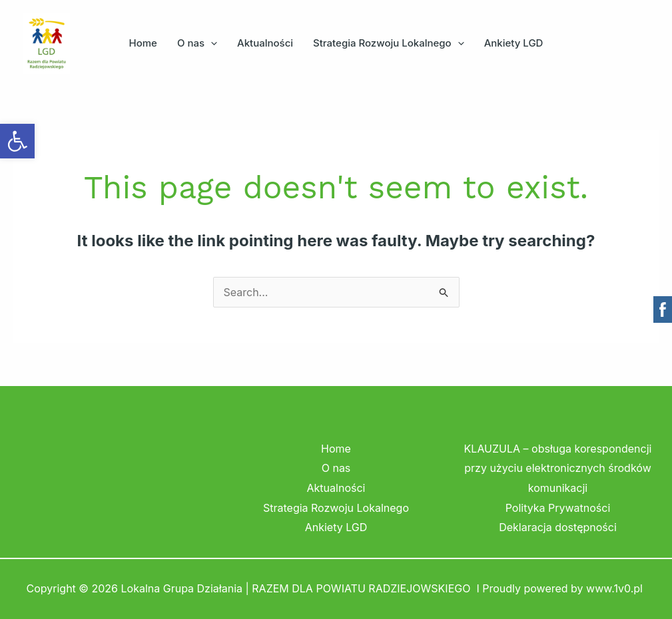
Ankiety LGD (514, 43)
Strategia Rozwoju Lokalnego (389, 43)
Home (143, 43)
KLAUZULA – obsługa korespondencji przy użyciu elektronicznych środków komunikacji (558, 468)
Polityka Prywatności (558, 508)
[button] (211, 43)
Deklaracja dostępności (558, 527)
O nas (197, 43)
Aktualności (265, 43)
